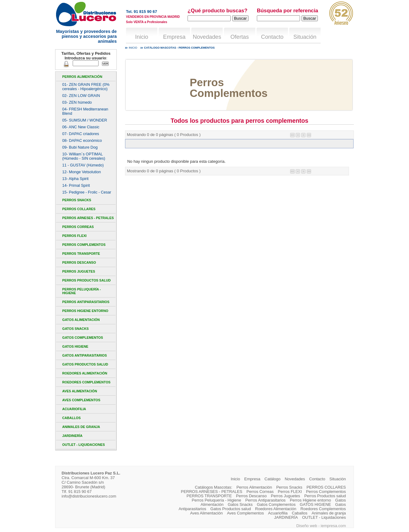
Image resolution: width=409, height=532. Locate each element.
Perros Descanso (79, 262)
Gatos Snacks (75, 329)
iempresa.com (333, 526)
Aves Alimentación (80, 391)
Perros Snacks (77, 200)
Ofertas (240, 37)
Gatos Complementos (83, 338)
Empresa (174, 37)
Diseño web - (308, 526)
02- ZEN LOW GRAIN (81, 96)
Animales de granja (81, 427)
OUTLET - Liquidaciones (83, 445)
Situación (305, 37)
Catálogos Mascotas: (214, 487)
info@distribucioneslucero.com (89, 496)
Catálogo (273, 479)
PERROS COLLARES (79, 209)
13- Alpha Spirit (75, 179)
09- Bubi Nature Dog (80, 147)
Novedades (207, 37)
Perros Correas (78, 227)
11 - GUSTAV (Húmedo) (83, 165)
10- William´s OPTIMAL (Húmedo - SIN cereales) (84, 156)
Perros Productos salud (86, 280)
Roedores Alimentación (85, 373)
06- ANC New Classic (81, 127)
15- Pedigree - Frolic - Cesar (87, 192)
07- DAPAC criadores (81, 134)
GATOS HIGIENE (75, 346)
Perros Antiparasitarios (86, 302)
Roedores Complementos (86, 382)
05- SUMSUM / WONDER (85, 120)
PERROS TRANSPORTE (81, 254)
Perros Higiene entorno (85, 311)
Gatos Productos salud (85, 364)
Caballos (71, 418)
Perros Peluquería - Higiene (81, 291)
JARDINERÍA (72, 436)
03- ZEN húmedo (77, 102)
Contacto (272, 37)
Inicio (142, 37)
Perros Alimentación (82, 77)
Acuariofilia (74, 409)
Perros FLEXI (74, 236)
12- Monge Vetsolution (81, 172)
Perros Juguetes (79, 271)
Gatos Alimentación (81, 320)
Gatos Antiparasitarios (85, 355)
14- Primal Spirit (76, 186)
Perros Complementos (84, 245)
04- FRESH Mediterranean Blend (85, 111)
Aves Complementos (81, 400)
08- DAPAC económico (82, 141)
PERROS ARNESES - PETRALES (88, 218)
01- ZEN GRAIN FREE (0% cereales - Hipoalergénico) (86, 87)
